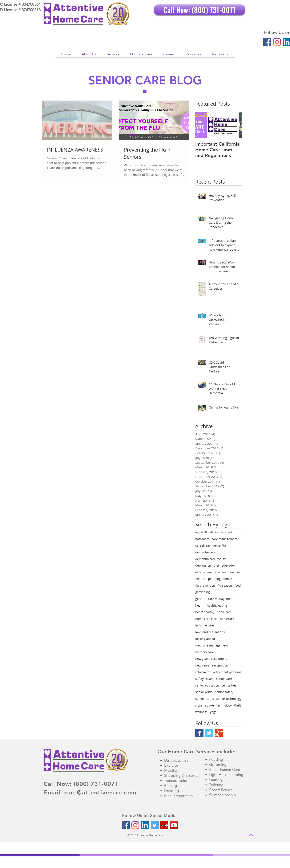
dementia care (206, 552)
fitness (228, 579)
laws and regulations (210, 632)
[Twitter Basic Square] (209, 733)
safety (200, 679)
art (230, 532)
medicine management (212, 645)
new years (202, 665)
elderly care (204, 572)
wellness (201, 712)
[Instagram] (277, 42)
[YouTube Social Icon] (174, 825)
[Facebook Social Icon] (267, 42)
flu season (225, 585)
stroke (210, 705)
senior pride (204, 692)
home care (224, 612)
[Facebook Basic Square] (199, 733)
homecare (227, 619)
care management (225, 539)
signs (199, 705)
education (229, 565)
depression (203, 565)
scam (210, 679)
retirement (203, 672)
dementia (219, 545)
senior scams (205, 699)
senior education (207, 685)
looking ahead (205, 639)
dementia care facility (211, 559)
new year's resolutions (211, 659)
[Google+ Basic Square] (219, 733)
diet (216, 565)
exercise (220, 572)
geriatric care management (214, 599)
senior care (224, 679)
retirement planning (227, 672)
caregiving (203, 545)
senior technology (229, 699)
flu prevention (205, 585)
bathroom (202, 539)
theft (238, 705)
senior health (231, 685)
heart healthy (205, 612)
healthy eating (217, 605)
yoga (213, 712)
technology (224, 705)
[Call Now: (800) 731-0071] (200, 10)
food (238, 585)
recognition (220, 665)
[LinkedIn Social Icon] (145, 825)
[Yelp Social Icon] (164, 825)
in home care (205, 625)
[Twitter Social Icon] (155, 825)
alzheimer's (218, 532)
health (200, 605)
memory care (205, 652)
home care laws (206, 619)
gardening (203, 592)
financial (235, 572)
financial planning (208, 579)
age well (201, 532)
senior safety (224, 692)
